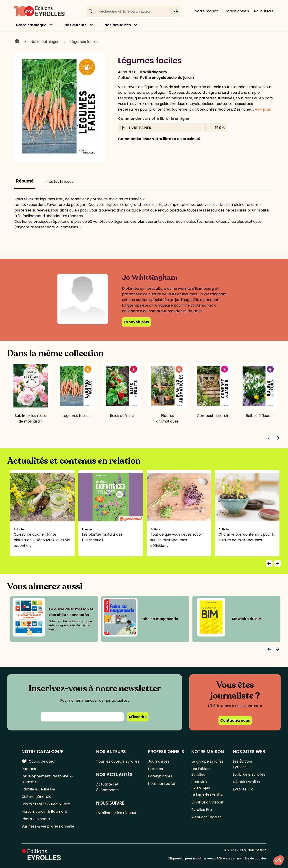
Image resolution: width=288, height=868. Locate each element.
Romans (29, 769)
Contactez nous (235, 720)
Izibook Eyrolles (246, 782)
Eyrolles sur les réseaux (117, 813)
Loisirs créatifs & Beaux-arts (46, 804)
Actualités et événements (107, 787)
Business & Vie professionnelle (48, 826)
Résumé (25, 181)
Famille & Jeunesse (38, 789)
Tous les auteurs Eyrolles (118, 761)
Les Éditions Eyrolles (201, 772)
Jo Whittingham (152, 72)
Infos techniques (59, 181)
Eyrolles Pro (202, 810)
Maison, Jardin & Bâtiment (44, 811)
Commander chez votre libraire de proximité (159, 139)
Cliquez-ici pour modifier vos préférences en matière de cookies (217, 858)
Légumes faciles (84, 42)
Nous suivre (264, 11)
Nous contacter (162, 784)
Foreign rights (160, 776)
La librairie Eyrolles (207, 795)
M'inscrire (138, 717)
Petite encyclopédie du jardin (167, 78)
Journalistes (159, 761)
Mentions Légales (206, 817)
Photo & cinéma (36, 819)
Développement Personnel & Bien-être (47, 779)
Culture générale (36, 797)
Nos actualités (118, 25)
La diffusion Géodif (207, 802)
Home (17, 42)
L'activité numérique (201, 785)
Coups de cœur (39, 761)
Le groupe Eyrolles (207, 761)
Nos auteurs (75, 25)
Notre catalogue (31, 25)
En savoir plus (136, 322)
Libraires (155, 769)
